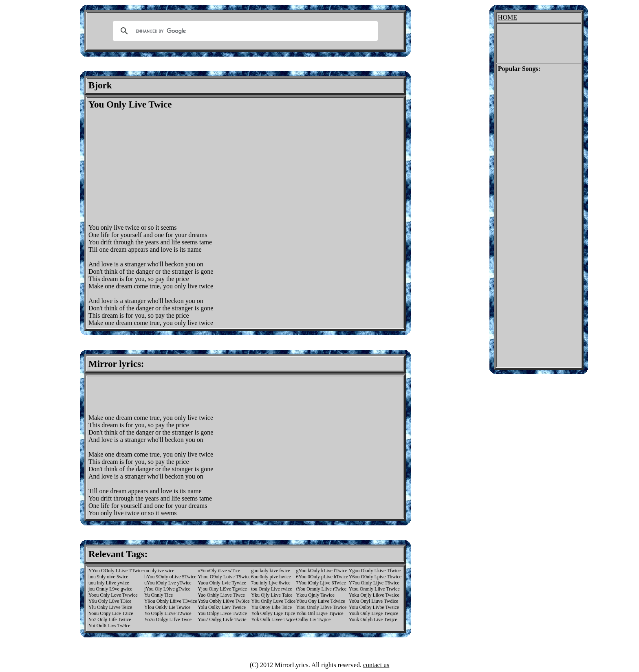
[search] (244, 31)
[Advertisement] (157, 167)
